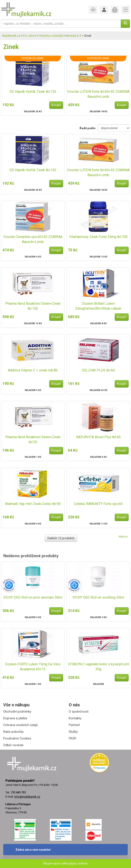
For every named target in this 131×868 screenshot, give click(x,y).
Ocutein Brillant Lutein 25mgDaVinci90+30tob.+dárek (98, 306)
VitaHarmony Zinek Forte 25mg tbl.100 (98, 237)
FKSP (73, 738)
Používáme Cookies (17, 738)
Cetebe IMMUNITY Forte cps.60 (98, 504)
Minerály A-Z (73, 36)
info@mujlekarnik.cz (27, 797)
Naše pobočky (13, 732)
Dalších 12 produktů (61, 538)
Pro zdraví (29, 36)
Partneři (74, 725)
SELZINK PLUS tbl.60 (98, 370)
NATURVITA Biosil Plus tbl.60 (98, 437)
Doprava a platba (15, 718)
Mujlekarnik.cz (11, 36)
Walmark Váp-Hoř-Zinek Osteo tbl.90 (33, 504)
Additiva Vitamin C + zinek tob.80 (33, 370)
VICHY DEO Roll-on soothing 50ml (98, 597)
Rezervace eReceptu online (66, 863)
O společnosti (79, 712)
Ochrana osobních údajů (20, 725)
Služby (73, 732)
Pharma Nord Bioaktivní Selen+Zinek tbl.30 (33, 440)
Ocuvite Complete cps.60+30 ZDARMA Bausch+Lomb (33, 239)
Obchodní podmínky (17, 712)
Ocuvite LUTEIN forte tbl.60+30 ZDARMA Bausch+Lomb (98, 94)
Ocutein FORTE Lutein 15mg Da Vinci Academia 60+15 (33, 667)
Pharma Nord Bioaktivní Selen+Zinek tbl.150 (33, 306)
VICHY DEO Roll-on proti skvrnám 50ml (33, 597)
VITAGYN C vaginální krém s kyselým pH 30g (98, 667)
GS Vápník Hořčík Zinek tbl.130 (33, 92)
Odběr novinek (13, 745)
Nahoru (123, 537)
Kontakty (75, 718)
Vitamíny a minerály (51, 36)
